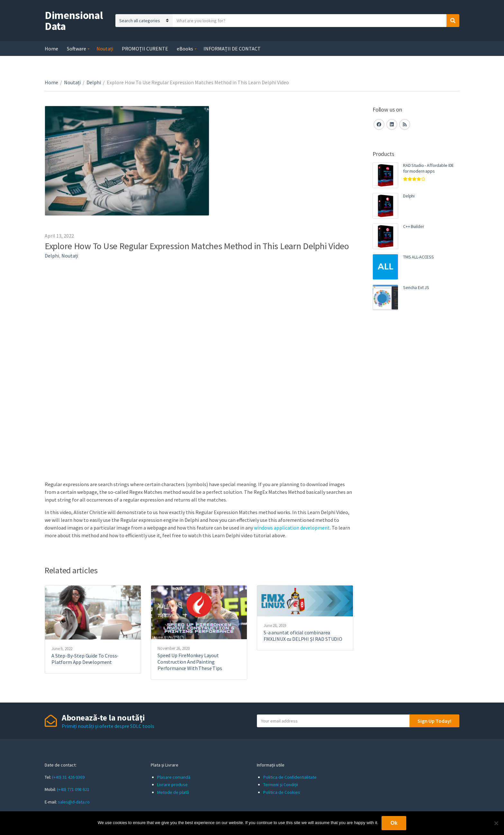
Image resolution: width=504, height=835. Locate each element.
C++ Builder (414, 226)
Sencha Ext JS (416, 287)
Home (51, 49)
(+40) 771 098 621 (73, 789)
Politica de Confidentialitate (290, 777)
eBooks (185, 49)
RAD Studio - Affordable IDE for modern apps (428, 168)
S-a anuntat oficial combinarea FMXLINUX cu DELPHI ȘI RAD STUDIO (303, 636)
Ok (394, 823)
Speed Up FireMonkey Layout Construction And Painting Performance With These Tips (190, 662)
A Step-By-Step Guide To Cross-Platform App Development (85, 659)
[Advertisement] (416, 426)
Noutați (105, 49)
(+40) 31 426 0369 (68, 777)
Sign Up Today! (434, 721)
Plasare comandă (174, 777)
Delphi (94, 82)
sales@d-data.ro (74, 802)
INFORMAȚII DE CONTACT (232, 49)
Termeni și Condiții (281, 785)
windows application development (292, 528)
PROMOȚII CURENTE (145, 49)
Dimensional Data (74, 21)
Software (76, 49)
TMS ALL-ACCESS (419, 257)
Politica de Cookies (282, 792)
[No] (496, 823)
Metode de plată (173, 792)
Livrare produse (172, 785)
